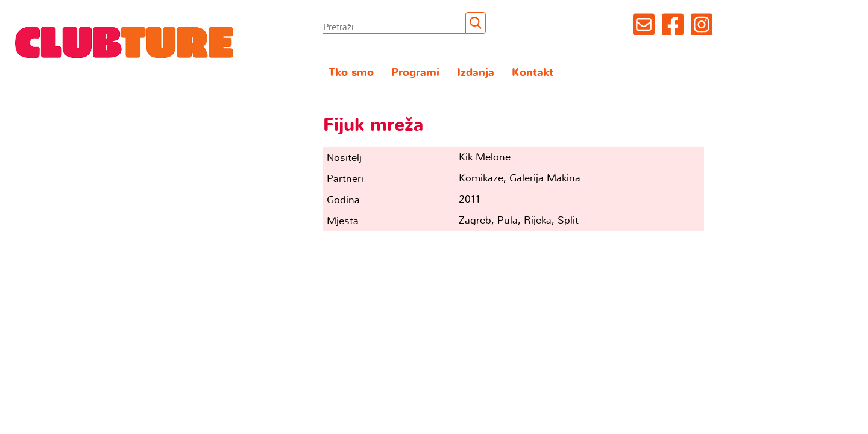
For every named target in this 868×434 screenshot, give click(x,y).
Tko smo (351, 73)
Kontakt (533, 73)
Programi (415, 73)
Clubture (125, 42)
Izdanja (476, 73)
